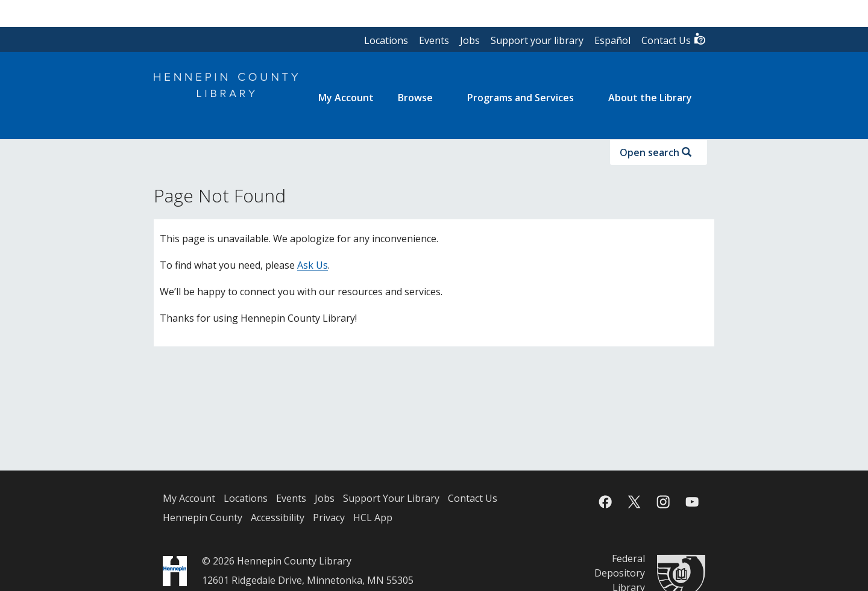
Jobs (470, 40)
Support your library (537, 40)
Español (612, 40)
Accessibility (278, 518)
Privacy (329, 518)
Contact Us (674, 39)
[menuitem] (346, 98)
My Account (189, 498)
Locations (386, 40)
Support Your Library (391, 498)
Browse (415, 98)
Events (434, 40)
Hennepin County (203, 518)
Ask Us (313, 265)
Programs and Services (520, 98)
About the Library (650, 98)
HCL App (373, 518)
